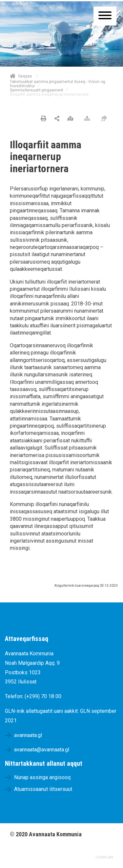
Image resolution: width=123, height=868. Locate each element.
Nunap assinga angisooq (42, 777)
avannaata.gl (28, 735)
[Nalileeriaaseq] (89, 119)
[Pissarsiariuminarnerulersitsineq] (105, 119)
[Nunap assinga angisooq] (72, 119)
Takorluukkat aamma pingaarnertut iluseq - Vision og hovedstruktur (58, 84)
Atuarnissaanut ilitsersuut (43, 789)
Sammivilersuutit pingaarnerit (37, 90)
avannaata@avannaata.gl (42, 750)
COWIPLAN (104, 857)
